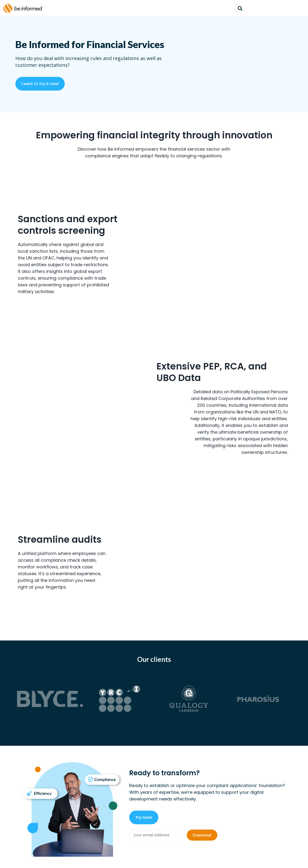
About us (241, 791)
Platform (141, 791)
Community (204, 791)
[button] (240, 8)
